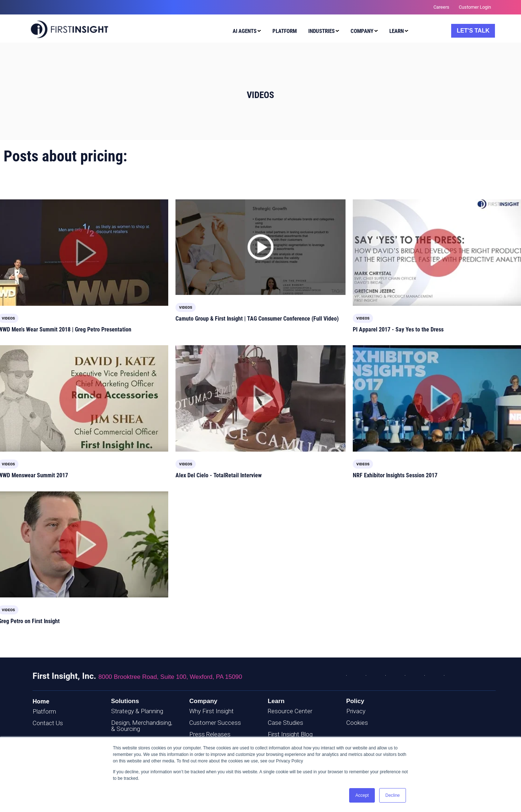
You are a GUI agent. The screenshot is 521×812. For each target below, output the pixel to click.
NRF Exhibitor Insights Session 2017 (395, 475)
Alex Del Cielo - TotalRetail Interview (219, 475)
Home (41, 701)
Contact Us (48, 723)
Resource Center (290, 711)
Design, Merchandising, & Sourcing (142, 726)
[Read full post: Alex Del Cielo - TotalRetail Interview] (260, 398)
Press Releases (210, 734)
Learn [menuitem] (397, 31)
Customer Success (215, 723)
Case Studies (285, 723)
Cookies (357, 723)
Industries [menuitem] (321, 31)
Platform (44, 711)
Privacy (356, 711)
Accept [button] (362, 795)
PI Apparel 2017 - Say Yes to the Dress (398, 329)
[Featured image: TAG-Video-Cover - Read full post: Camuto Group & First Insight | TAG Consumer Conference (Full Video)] (260, 247)
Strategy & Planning (137, 711)
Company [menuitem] (362, 31)
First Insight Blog (290, 734)
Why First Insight (211, 711)
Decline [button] (393, 795)
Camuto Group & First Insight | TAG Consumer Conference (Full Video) (257, 319)
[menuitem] (245, 32)
